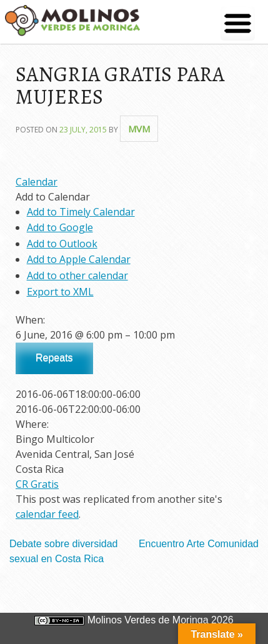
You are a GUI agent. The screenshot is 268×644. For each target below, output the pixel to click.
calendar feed (47, 514)
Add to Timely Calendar (81, 212)
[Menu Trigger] (238, 23)
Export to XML (60, 292)
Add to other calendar (77, 275)
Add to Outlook (62, 244)
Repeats (54, 358)
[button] (53, 197)
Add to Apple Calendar (79, 259)
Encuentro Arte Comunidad (199, 544)
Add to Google (60, 227)
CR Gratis (37, 484)
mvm (139, 129)
